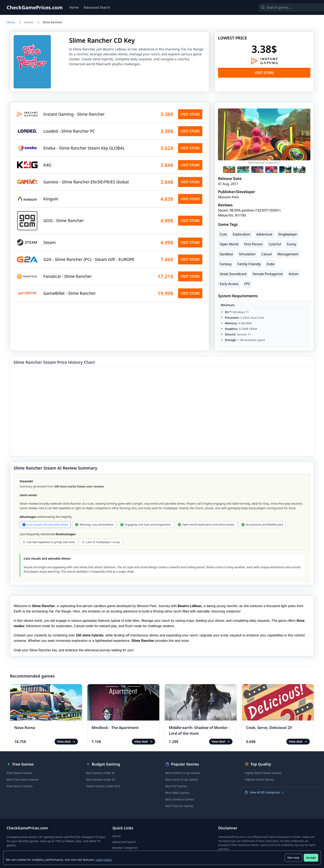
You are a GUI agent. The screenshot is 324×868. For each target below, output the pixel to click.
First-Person (254, 244)
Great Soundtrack (233, 274)
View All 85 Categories (264, 792)
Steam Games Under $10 (103, 786)
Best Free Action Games (23, 779)
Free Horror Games (20, 786)
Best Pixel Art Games (179, 806)
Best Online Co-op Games (183, 773)
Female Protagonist (268, 274)
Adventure (264, 234)
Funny (292, 244)
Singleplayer (288, 234)
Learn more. (104, 859)
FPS (247, 284)
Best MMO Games (177, 793)
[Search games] (284, 7)
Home (74, 7)
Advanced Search (97, 7)
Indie (270, 264)
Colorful (275, 244)
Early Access (229, 284)
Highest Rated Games (259, 779)
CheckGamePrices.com (35, 7)
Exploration (242, 234)
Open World (229, 244)
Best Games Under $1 (101, 773)
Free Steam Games (19, 773)
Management (288, 254)
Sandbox (226, 254)
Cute (223, 234)
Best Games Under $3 (101, 779)
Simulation (247, 254)
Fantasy (226, 264)
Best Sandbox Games (180, 799)
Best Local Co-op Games (182, 779)
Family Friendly (249, 264)
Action (294, 274)
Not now (293, 858)
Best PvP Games (176, 786)
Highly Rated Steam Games (263, 773)
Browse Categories (125, 848)
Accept (311, 858)
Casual (267, 254)
